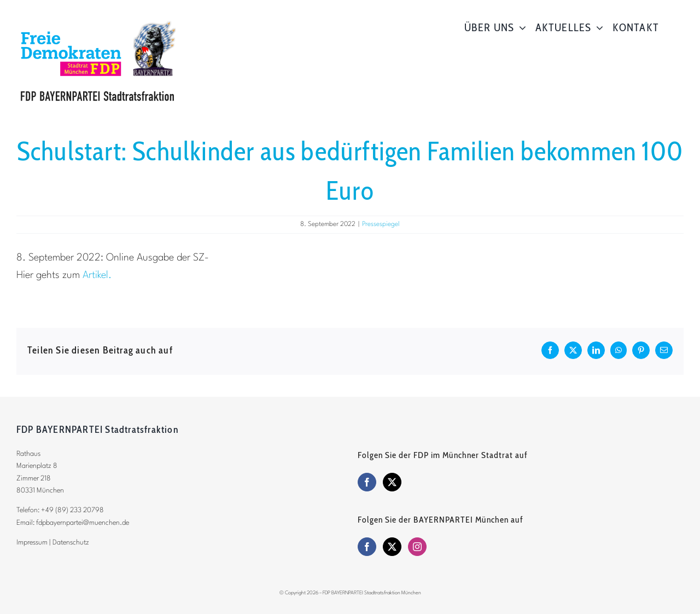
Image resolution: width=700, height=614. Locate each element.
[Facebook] (367, 482)
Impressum (32, 543)
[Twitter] (392, 482)
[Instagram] (417, 547)
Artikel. (97, 275)
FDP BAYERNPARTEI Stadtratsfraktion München (372, 593)
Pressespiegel (381, 224)
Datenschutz (71, 543)
